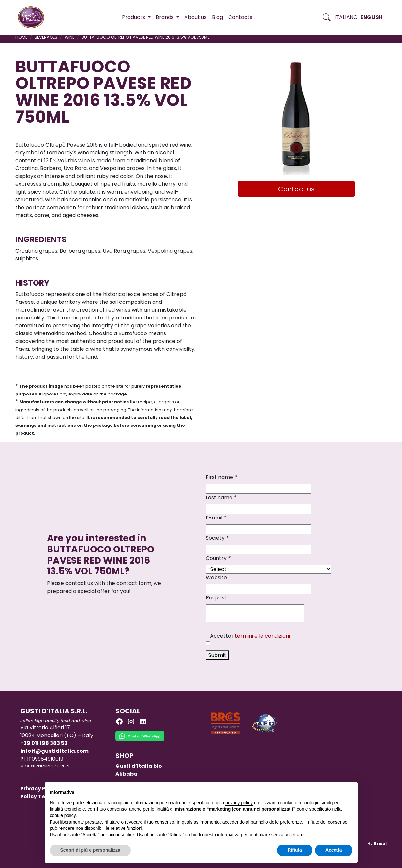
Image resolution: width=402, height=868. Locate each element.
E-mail (216, 518)
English (372, 17)
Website (216, 577)
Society (217, 538)
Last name (221, 497)
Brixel (380, 843)
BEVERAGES (46, 37)
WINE (69, 37)
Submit (217, 655)
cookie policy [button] (63, 815)
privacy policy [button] (239, 803)
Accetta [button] (334, 850)
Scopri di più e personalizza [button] (90, 850)
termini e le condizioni (262, 636)
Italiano (346, 17)
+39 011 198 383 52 (44, 743)
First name (221, 477)
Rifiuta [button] (295, 850)
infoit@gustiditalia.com (54, 751)
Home (21, 37)
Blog (217, 17)
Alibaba (127, 774)
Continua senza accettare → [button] (322, 790)
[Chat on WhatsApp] (140, 741)
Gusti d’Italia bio (139, 766)
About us (195, 17)
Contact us (296, 189)
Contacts (240, 17)
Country (218, 558)
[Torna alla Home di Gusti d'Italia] (33, 17)
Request (216, 598)
